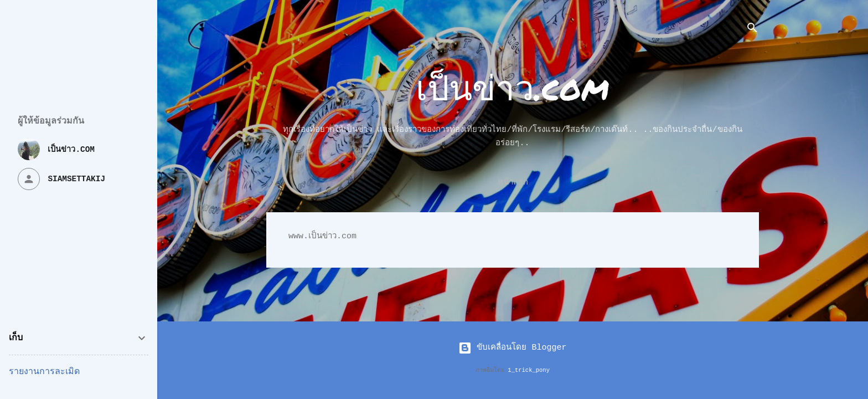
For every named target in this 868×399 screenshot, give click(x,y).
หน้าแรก (513, 183)
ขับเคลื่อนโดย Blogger (512, 348)
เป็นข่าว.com (513, 87)
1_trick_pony (529, 370)
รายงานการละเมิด (44, 372)
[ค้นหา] (752, 30)
